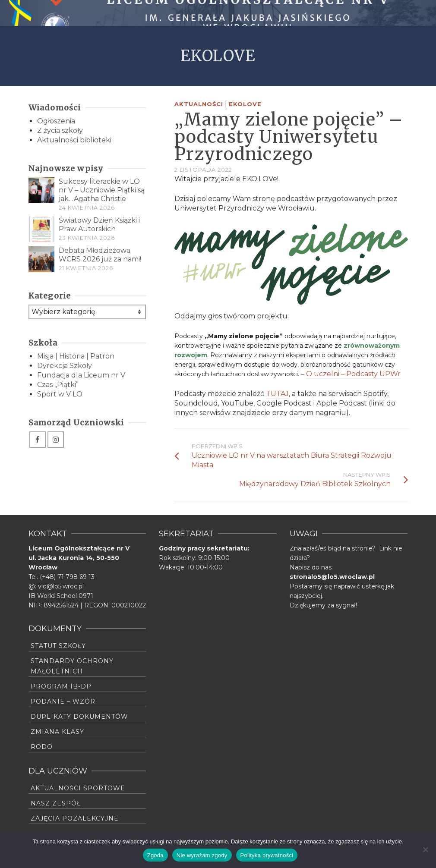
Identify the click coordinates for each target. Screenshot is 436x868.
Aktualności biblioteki (74, 140)
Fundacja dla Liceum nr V (81, 375)
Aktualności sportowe (78, 788)
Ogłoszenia (56, 121)
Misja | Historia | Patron (76, 356)
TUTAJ (277, 394)
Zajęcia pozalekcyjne (75, 818)
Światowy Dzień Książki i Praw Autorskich (99, 225)
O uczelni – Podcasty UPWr (353, 374)
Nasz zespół (56, 803)
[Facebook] (38, 440)
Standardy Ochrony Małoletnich (72, 666)
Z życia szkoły (60, 131)
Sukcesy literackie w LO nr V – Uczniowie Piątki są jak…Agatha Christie (102, 190)
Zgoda (155, 855)
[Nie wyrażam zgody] (425, 849)
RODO (42, 747)
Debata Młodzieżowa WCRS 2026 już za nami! (100, 255)
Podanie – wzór (63, 701)
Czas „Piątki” (58, 385)
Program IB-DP (61, 686)
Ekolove (245, 104)
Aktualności (199, 104)
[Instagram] (56, 440)
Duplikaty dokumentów (79, 717)
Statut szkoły (58, 646)
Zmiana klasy (57, 732)
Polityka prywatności (267, 855)
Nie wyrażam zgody (202, 855)
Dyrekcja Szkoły (65, 366)
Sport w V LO (60, 394)
